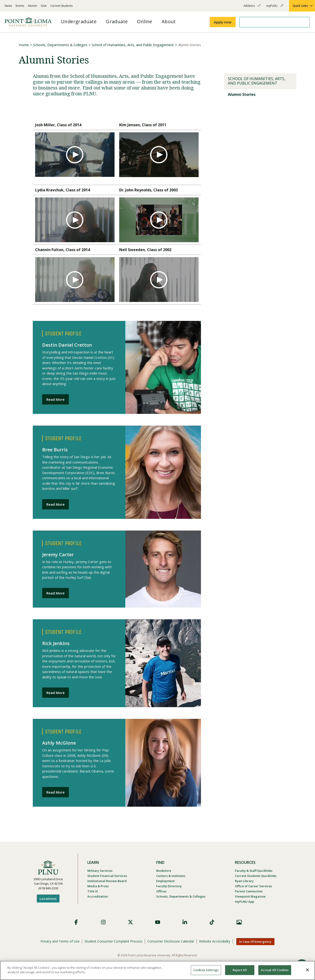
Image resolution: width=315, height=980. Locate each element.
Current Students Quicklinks (256, 876)
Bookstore (164, 871)
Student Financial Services (107, 876)
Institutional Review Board (107, 881)
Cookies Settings (206, 970)
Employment (165, 881)
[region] (157, 970)
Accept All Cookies (275, 970)
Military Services (100, 871)
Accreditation (98, 896)
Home (24, 45)
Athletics (252, 8)
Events (20, 6)
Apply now (223, 22)
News (8, 6)
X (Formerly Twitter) (130, 922)
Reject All (240, 970)
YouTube (158, 922)
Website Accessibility (215, 941)
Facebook (76, 922)
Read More (56, 399)
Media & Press (98, 886)
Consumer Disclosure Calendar (171, 941)
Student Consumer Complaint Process (113, 941)
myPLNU (275, 8)
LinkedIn (185, 922)
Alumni (32, 6)
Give (44, 6)
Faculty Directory (169, 886)
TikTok (212, 922)
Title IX (93, 891)
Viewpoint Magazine (250, 896)
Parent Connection (249, 891)
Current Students (61, 6)
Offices (161, 891)
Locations (48, 898)
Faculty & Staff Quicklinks (254, 871)
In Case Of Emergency (255, 942)
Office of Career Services (253, 886)
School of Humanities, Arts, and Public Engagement (133, 45)
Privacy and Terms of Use (60, 941)
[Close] (308, 970)
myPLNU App (245, 902)
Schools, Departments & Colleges (60, 45)
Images (239, 922)
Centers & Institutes (171, 876)
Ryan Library (244, 881)
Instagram (103, 922)
